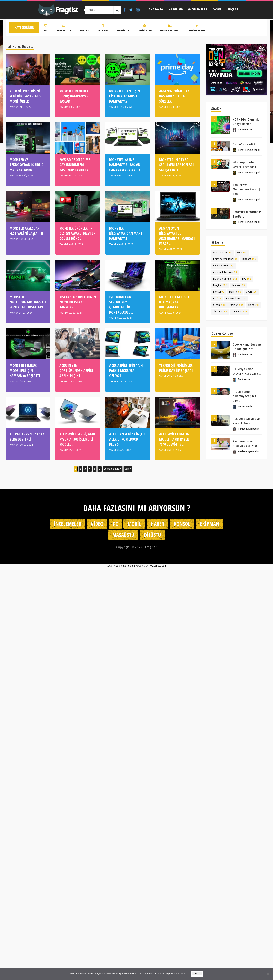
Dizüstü (152, 535)
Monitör (123, 28)
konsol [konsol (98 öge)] (219, 292)
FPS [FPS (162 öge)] (247, 279)
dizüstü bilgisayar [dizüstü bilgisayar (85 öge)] (225, 272)
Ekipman (210, 524)
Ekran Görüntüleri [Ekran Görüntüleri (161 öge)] (225, 279)
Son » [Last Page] (128, 469)
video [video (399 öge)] (254, 305)
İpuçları (233, 10)
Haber (157, 524)
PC (46, 28)
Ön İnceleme (197, 28)
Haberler (176, 10)
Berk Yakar (244, 379)
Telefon (103, 28)
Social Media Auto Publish (121, 566)
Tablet (84, 28)
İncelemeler (198, 10)
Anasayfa (156, 10)
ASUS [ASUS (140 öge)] (242, 253)
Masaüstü (123, 535)
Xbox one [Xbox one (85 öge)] (220, 312)
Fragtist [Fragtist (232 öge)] (220, 285)
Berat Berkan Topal (249, 150)
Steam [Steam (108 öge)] (219, 305)
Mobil (134, 524)
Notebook (64, 28)
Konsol (182, 524)
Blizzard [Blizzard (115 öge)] (249, 259)
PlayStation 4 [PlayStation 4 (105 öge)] (236, 299)
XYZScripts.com (158, 566)
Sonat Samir (245, 406)
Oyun (217, 10)
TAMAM (197, 974)
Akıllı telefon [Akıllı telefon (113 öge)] (222, 253)
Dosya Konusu (170, 28)
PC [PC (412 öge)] (217, 299)
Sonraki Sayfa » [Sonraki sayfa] (113, 469)
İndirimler (145, 28)
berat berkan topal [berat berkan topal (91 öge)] (225, 259)
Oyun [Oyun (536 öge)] (251, 292)
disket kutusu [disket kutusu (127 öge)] (223, 266)
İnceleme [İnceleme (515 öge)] (240, 312)
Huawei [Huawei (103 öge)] (238, 285)
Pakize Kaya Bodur (249, 429)
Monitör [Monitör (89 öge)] (235, 292)
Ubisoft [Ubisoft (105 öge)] (237, 305)
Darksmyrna (245, 130)
